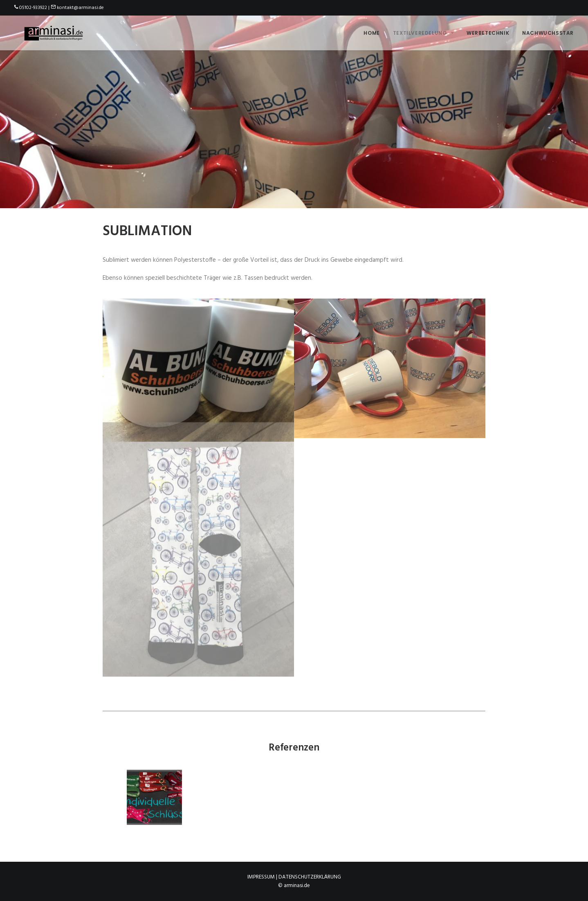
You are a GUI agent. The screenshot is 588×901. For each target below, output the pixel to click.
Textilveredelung (423, 31)
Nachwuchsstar (548, 31)
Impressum (261, 877)
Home (371, 31)
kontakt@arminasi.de (80, 8)
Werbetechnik (488, 31)
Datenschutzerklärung (310, 877)
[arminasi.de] (51, 31)
